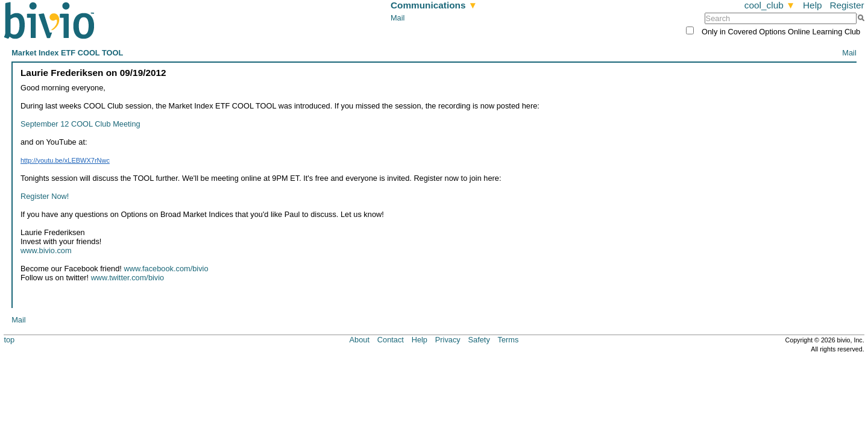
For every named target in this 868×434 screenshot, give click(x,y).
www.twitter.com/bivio (128, 278)
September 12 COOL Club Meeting (80, 124)
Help (813, 5)
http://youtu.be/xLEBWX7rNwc (65, 160)
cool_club (770, 5)
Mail (398, 18)
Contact (391, 340)
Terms (508, 340)
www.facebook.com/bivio (166, 269)
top (9, 340)
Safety (479, 340)
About (360, 340)
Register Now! (45, 196)
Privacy (448, 340)
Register (847, 5)
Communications (434, 5)
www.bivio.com (46, 250)
